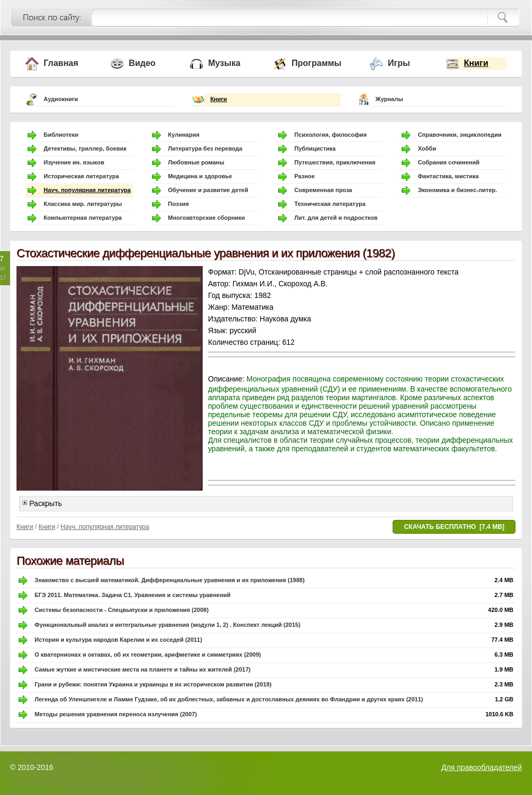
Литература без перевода (205, 148)
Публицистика (315, 148)
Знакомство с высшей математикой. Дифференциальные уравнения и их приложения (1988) (170, 580)
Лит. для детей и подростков (336, 218)
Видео (142, 63)
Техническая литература (330, 204)
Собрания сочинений (448, 162)
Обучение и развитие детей (208, 190)
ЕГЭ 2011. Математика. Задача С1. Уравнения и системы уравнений (132, 595)
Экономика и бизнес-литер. (457, 190)
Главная (61, 63)
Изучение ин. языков (74, 162)
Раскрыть (42, 503)
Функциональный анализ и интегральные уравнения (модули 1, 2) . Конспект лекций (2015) (168, 625)
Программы (317, 63)
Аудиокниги (61, 99)
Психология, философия (330, 135)
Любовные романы (196, 162)
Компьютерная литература (83, 218)
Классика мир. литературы (83, 204)
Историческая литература (81, 176)
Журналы (389, 99)
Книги (476, 63)
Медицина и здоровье (200, 176)
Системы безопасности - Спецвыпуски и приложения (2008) (122, 610)
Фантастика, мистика (448, 176)
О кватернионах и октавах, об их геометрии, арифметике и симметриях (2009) (148, 655)
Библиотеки (61, 135)
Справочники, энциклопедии (459, 135)
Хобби (427, 148)
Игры (399, 63)
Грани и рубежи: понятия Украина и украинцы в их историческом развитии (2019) (153, 684)
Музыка (224, 63)
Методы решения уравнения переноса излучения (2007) (116, 714)
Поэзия (178, 204)
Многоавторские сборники (207, 218)
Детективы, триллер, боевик (85, 148)
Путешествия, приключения (335, 162)
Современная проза (323, 190)
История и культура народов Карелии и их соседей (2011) (118, 640)
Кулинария (184, 135)
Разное (304, 176)
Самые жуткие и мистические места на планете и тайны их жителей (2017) (143, 669)
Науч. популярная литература (87, 190)
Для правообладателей (482, 767)
